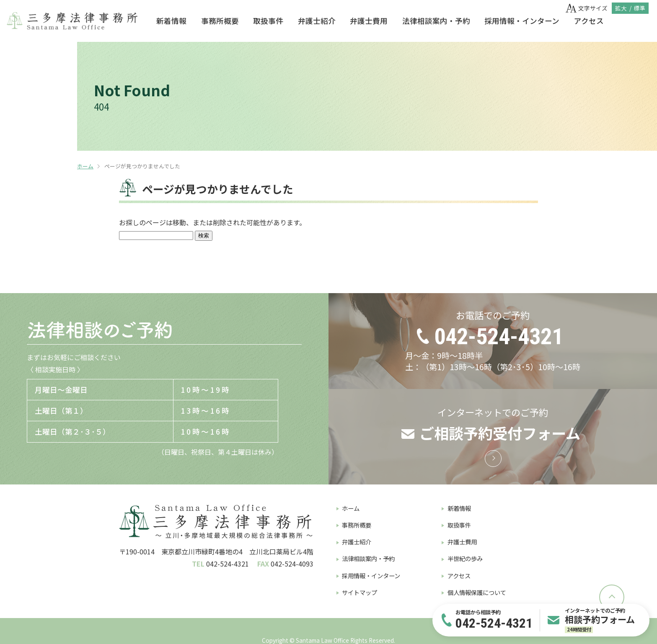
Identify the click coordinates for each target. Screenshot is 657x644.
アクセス (589, 21)
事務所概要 (220, 21)
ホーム (85, 166)
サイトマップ (360, 592)
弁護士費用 (369, 21)
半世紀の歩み (465, 558)
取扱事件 (268, 21)
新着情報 (171, 21)
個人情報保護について (477, 592)
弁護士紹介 (317, 21)
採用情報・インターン (522, 21)
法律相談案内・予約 (436, 21)
